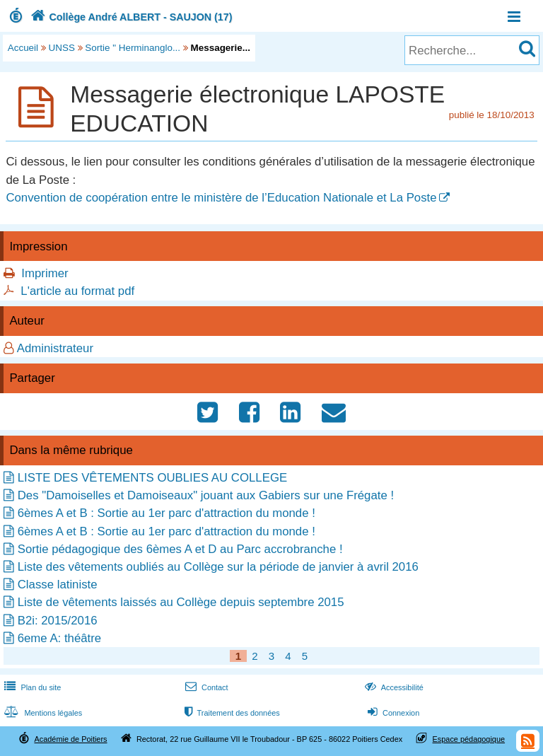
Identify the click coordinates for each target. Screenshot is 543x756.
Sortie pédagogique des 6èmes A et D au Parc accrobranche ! (180, 549)
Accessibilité (393, 687)
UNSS (62, 48)
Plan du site (31, 687)
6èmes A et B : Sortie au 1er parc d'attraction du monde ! (167, 513)
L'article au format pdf (77, 291)
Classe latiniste (58, 585)
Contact (205, 687)
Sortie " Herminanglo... (133, 48)
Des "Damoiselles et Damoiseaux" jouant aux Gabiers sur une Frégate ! (206, 495)
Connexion (392, 713)
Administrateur (55, 348)
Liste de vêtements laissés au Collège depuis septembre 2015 (181, 602)
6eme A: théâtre (59, 638)
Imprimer (45, 273)
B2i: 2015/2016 (58, 621)
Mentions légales (42, 713)
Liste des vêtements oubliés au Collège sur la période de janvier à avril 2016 (218, 567)
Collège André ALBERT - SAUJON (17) (130, 17)
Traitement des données (231, 713)
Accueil (23, 48)
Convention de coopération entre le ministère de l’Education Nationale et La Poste (221, 198)
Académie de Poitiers (70, 739)
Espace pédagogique (469, 739)
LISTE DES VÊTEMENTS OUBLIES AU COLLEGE (152, 478)
